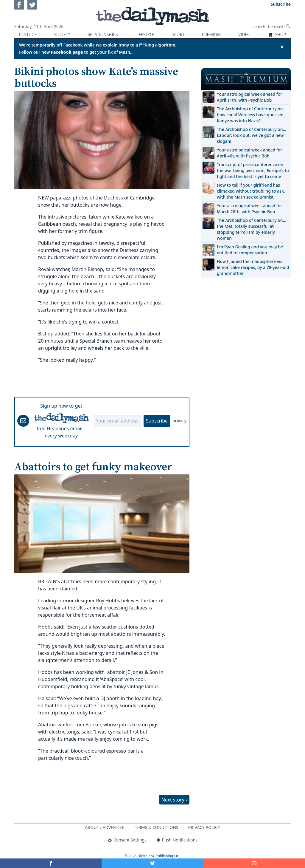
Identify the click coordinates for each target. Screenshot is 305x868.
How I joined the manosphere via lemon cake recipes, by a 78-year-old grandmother (253, 267)
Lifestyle (145, 34)
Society (62, 34)
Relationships (103, 34)
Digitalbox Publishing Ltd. (159, 856)
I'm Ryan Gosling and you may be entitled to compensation (250, 250)
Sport (178, 34)
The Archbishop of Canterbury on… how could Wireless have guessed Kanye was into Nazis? (252, 115)
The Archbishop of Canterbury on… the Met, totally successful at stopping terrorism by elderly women (252, 229)
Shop (277, 34)
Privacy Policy (204, 827)
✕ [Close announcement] (282, 47)
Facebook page (67, 52)
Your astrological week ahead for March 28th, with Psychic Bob (249, 209)
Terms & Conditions (156, 827)
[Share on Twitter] (152, 863)
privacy (179, 421)
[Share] (254, 863)
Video (244, 34)
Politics (28, 34)
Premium (211, 34)
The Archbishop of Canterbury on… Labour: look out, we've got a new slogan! (252, 135)
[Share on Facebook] (51, 863)
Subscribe (157, 421)
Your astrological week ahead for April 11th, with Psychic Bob (249, 97)
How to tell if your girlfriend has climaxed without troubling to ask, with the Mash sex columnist (251, 191)
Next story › (174, 800)
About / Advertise (104, 827)
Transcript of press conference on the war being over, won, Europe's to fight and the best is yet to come (253, 170)
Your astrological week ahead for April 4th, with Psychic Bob (249, 153)
